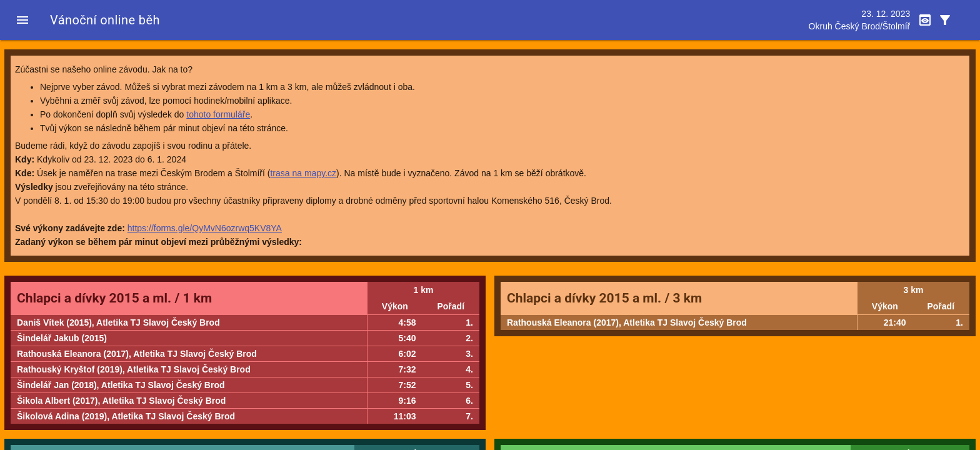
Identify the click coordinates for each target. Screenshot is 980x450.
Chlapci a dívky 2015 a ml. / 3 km (604, 298)
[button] (22, 20)
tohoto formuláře (218, 114)
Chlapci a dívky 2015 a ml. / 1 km (114, 298)
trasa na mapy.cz (303, 173)
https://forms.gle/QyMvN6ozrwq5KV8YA (205, 228)
